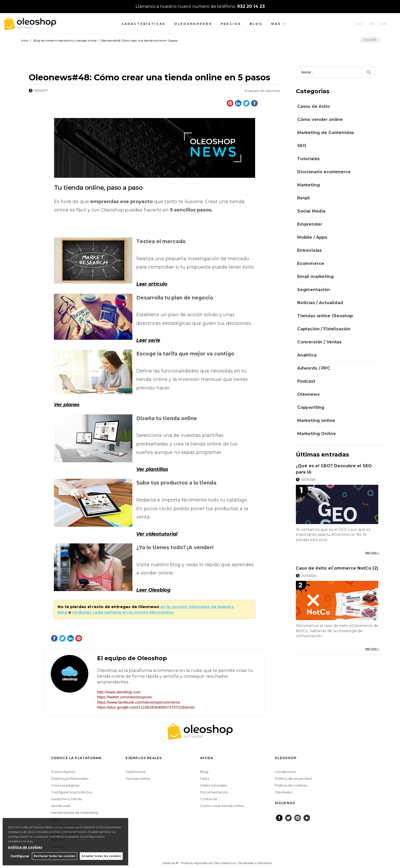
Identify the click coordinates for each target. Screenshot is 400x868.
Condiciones (285, 772)
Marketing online (316, 421)
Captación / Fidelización (324, 329)
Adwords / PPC (314, 368)
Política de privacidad (293, 778)
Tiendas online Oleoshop (325, 316)
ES (373, 24)
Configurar (20, 856)
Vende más (61, 806)
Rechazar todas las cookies (55, 856)
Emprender (310, 224)
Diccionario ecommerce (324, 172)
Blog (256, 24)
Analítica (307, 355)
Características (144, 24)
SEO (302, 146)
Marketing (309, 185)
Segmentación (314, 290)
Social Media (311, 211)
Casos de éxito (314, 106)
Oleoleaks (283, 792)
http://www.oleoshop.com (119, 692)
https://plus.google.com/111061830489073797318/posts (146, 707)
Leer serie (148, 340)
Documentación (214, 792)
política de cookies (25, 847)
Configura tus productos (72, 792)
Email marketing (316, 277)
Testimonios (136, 772)
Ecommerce (311, 263)
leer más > (372, 553)
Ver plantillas (152, 469)
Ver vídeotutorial (157, 534)
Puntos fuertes (63, 772)
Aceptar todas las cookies (101, 856)
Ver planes (67, 405)
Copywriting (311, 407)
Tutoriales (308, 159)
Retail (303, 198)
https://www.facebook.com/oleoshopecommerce (139, 702)
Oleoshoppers (193, 24)
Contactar (209, 799)
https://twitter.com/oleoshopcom (125, 697)
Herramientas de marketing (75, 813)
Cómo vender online (320, 119)
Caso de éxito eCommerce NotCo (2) (337, 568)
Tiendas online (138, 778)
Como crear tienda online (222, 806)
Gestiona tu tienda (67, 799)
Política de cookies (291, 785)
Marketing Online (316, 434)
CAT (360, 24)
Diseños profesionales (70, 778)
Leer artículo (152, 284)
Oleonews (308, 394)
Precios (231, 24)
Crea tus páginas (65, 785)
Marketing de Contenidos (326, 133)
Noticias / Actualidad (320, 303)
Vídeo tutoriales (214, 785)
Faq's (205, 778)
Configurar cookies (145, 863)
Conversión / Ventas (319, 342)
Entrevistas (309, 250)
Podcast (306, 381)
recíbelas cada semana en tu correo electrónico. (123, 612)
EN (384, 24)
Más (276, 24)
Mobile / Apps (312, 237)
